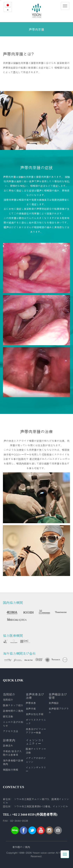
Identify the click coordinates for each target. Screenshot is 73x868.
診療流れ (8, 746)
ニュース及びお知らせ (13, 724)
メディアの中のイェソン (36, 760)
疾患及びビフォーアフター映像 (36, 731)
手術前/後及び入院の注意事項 (12, 753)
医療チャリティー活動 (36, 751)
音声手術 (31, 709)
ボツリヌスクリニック (36, 722)
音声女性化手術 (35, 714)
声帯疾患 (31, 703)
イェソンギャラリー (36, 769)
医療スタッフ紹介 (13, 705)
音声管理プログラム (59, 711)
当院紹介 (8, 700)
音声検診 (54, 703)
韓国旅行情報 (11, 770)
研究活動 (8, 716)
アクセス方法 (11, 731)
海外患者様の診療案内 (13, 762)
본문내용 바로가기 (0, 0)
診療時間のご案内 (13, 711)
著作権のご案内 (21, 847)
